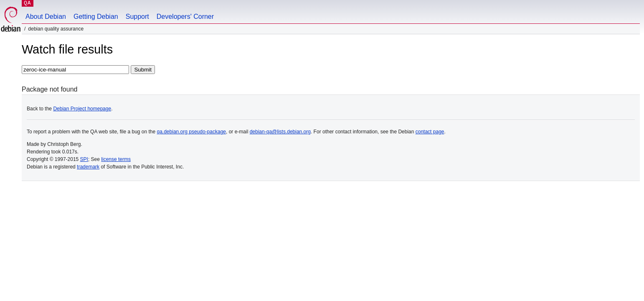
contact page (430, 132)
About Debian (46, 17)
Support (137, 17)
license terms (116, 159)
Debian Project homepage (82, 109)
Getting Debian (96, 17)
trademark (88, 167)
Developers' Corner (185, 17)
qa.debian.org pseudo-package (191, 132)
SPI (84, 159)
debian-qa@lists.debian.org (280, 132)
